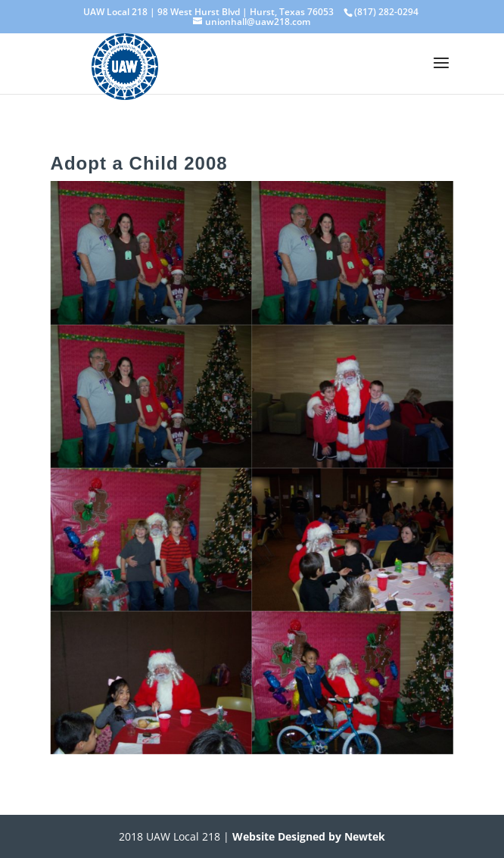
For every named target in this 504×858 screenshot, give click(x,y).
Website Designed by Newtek (307, 836)
